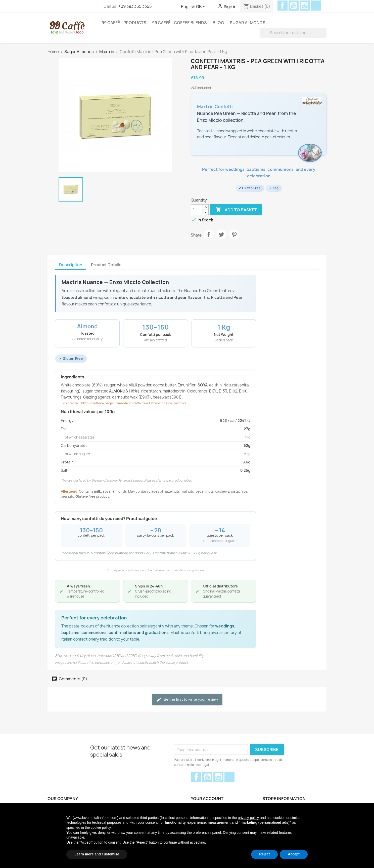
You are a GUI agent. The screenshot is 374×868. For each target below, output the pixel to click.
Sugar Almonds (248, 23)
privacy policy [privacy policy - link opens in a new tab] (248, 818)
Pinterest (234, 234)
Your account (207, 799)
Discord (316, 6)
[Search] (293, 33)
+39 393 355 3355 (135, 6)
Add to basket (236, 210)
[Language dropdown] (194, 7)
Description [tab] (71, 265)
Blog (218, 23)
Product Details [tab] (106, 265)
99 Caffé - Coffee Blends (179, 23)
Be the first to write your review (187, 700)
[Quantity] (197, 210)
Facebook (283, 6)
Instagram (305, 6)
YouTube (294, 6)
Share (209, 234)
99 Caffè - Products (124, 23)
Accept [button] (294, 854)
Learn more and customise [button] (97, 854)
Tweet (221, 234)
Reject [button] (264, 854)
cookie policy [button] (101, 827)
